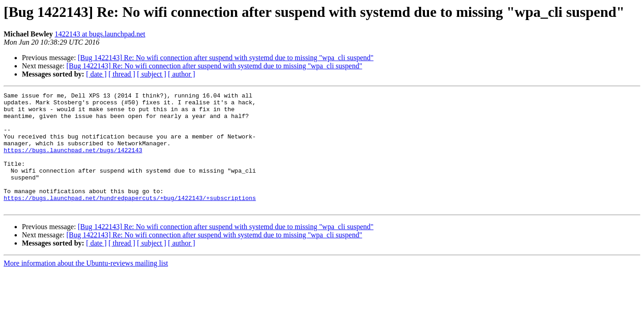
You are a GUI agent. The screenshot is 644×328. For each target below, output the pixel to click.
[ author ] (182, 74)
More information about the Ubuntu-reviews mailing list (86, 286)
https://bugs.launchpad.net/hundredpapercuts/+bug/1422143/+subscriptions (130, 220)
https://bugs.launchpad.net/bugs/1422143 (73, 162)
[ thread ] (122, 74)
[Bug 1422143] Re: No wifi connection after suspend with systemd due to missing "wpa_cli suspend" (226, 58)
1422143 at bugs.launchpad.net (100, 34)
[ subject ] (152, 74)
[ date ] (96, 74)
